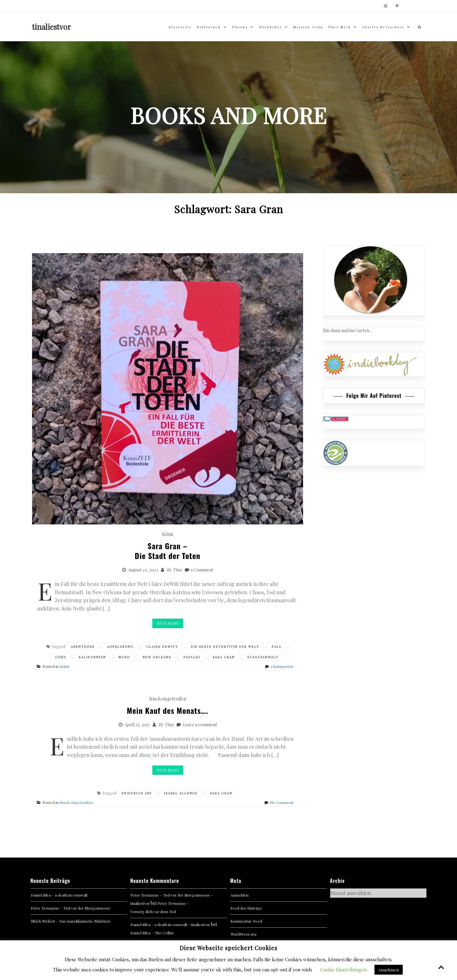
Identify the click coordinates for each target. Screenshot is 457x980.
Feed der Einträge (246, 908)
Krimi (168, 534)
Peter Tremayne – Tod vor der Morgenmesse (71, 908)
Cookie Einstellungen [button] (343, 970)
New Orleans (157, 657)
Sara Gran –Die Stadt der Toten (168, 551)
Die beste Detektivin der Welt (225, 647)
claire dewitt (162, 647)
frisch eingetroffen (168, 699)
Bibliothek (209, 27)
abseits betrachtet (383, 27)
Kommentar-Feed (246, 921)
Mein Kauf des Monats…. (167, 710)
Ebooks (240, 27)
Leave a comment (200, 724)
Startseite (180, 27)
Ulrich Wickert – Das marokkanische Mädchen (70, 921)
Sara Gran (224, 657)
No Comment (282, 802)
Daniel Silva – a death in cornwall (59, 895)
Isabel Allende (181, 793)
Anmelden (239, 895)
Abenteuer (83, 647)
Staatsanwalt (263, 657)
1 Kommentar (282, 666)
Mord (124, 657)
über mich (340, 27)
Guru (61, 657)
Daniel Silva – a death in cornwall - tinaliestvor (170, 924)
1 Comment (202, 570)
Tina (177, 570)
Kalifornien (92, 657)
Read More (168, 623)
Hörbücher (271, 27)
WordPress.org (244, 934)
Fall (277, 647)
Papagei (192, 657)
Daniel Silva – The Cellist (152, 933)
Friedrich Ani (137, 793)
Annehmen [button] (389, 970)
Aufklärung (120, 647)
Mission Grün (308, 27)
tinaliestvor (52, 27)
